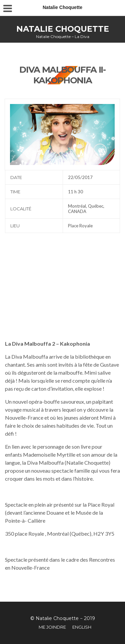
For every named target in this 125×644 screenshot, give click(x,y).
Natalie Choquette (63, 29)
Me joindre (52, 627)
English (82, 627)
